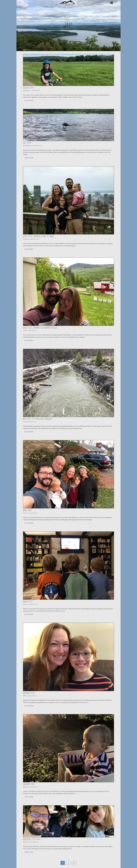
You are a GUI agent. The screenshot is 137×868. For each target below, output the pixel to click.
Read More (29, 101)
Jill (39, 91)
